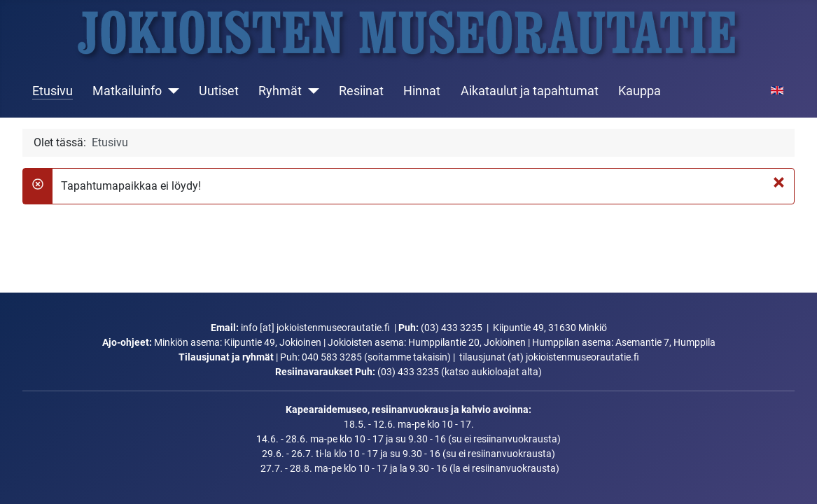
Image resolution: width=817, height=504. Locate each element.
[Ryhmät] (310, 91)
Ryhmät (280, 91)
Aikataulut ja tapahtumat (530, 91)
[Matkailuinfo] (170, 91)
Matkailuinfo (127, 91)
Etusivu (53, 91)
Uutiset (219, 91)
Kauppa (640, 91)
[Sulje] (779, 182)
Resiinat (361, 91)
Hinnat (422, 91)
